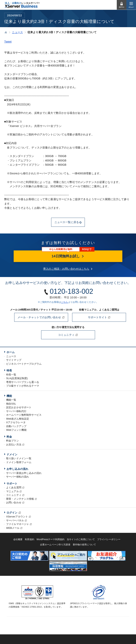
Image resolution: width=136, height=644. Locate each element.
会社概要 (18, 539)
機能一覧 (11, 400)
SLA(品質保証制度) (17, 378)
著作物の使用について (84, 545)
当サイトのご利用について (81, 539)
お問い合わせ (14, 503)
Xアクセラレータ (16, 422)
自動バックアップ (16, 426)
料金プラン (13, 441)
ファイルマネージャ (18, 524)
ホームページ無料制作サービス (24, 415)
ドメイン (12, 454)
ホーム (11, 352)
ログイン (12, 513)
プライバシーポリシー (109, 539)
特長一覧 (11, 375)
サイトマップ (14, 360)
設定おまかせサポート (19, 407)
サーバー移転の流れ (18, 477)
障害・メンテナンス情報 (20, 499)
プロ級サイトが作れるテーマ (23, 386)
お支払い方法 (14, 445)
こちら (64, 302)
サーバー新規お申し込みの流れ (24, 473)
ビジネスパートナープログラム (24, 364)
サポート (12, 484)
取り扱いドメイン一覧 (19, 458)
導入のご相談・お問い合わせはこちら (66, 269)
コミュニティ (68, 335)
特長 (9, 370)
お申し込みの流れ (17, 469)
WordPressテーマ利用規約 (50, 539)
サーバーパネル (15, 520)
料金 (9, 437)
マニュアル (13, 491)
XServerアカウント (17, 517)
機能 (9, 396)
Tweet (8, 42)
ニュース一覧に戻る (68, 222)
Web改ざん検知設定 (18, 419)
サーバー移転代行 (16, 411)
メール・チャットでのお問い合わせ (41, 317)
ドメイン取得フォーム (19, 462)
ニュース (11, 356)
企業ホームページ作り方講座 (55, 545)
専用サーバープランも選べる (23, 382)
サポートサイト (99, 317)
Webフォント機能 (16, 430)
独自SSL (11, 404)
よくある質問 (14, 487)
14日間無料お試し (68, 256)
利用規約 (30, 539)
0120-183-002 (72, 291)
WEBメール (13, 528)
